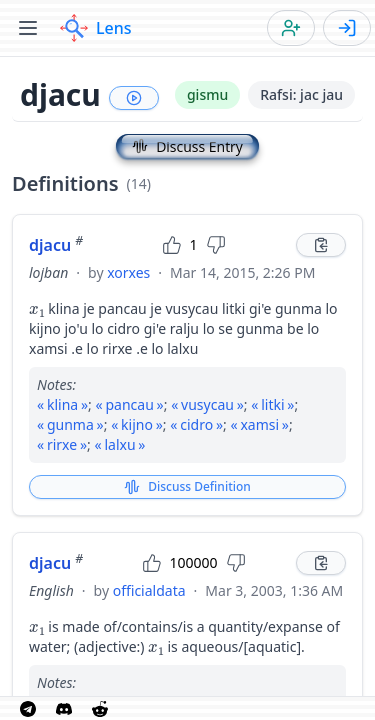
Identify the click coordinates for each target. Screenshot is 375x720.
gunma (70, 424)
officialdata (149, 590)
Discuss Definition (187, 486)
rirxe (62, 444)
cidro (196, 424)
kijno (137, 424)
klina (62, 404)
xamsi (259, 424)
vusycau (207, 404)
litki (272, 404)
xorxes (128, 272)
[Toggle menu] (28, 28)
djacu (56, 245)
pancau (129, 404)
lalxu (119, 444)
